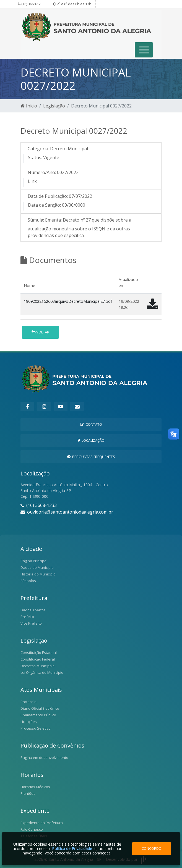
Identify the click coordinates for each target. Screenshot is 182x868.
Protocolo (28, 702)
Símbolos (28, 581)
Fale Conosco (32, 829)
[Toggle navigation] (144, 50)
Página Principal (34, 561)
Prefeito (27, 617)
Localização (91, 440)
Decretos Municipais (37, 666)
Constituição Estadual (39, 653)
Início (29, 106)
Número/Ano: (42, 172)
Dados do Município (37, 567)
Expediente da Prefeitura (42, 823)
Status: (35, 157)
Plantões (28, 793)
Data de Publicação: (48, 196)
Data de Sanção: (44, 205)
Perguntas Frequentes (91, 457)
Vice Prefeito (31, 623)
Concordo (152, 848)
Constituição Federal (38, 659)
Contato (91, 424)
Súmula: (36, 220)
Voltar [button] (40, 332)
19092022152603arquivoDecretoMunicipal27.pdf (68, 301)
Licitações (29, 722)
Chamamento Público (38, 715)
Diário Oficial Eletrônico (40, 708)
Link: (33, 181)
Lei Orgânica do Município (42, 672)
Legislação (54, 106)
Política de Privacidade (72, 849)
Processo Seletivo (36, 728)
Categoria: (38, 149)
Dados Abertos (33, 610)
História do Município (38, 574)
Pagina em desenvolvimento (44, 757)
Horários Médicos (35, 787)
